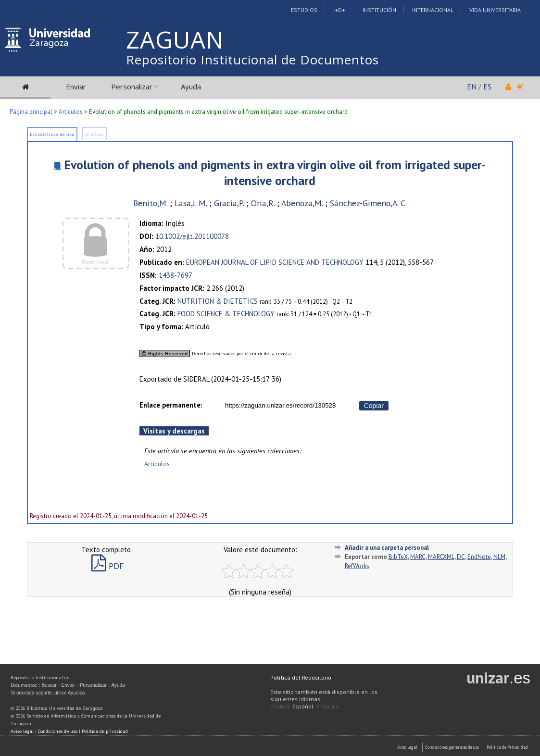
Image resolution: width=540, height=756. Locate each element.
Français (327, 706)
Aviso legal (22, 731)
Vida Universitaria (495, 10)
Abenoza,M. (302, 203)
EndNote (479, 557)
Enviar (76, 87)
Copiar (374, 406)
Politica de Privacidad (507, 747)
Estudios (304, 10)
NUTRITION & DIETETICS (218, 301)
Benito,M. (150, 203)
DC (461, 557)
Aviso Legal (407, 747)
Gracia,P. (229, 203)
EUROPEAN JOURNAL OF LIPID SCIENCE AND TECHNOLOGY (275, 262)
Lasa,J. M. (191, 203)
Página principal (31, 112)
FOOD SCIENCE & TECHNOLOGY (226, 314)
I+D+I (340, 10)
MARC (418, 557)
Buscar (49, 685)
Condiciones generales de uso (452, 747)
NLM (499, 557)
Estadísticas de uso (52, 134)
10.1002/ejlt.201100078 (192, 236)
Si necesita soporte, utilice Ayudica (48, 693)
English (280, 706)
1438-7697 (176, 275)
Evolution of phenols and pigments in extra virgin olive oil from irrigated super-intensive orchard (275, 173)
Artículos (71, 112)
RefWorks (357, 566)
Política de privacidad (105, 731)
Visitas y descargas (174, 431)
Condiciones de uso (58, 731)
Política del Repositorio (301, 677)
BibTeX (398, 557)
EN (472, 87)
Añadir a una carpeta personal (387, 548)
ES (487, 87)
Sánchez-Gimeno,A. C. (368, 203)
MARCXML (441, 557)
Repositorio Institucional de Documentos (252, 60)
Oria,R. (263, 203)
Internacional (433, 10)
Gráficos (94, 134)
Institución (379, 10)
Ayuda (191, 87)
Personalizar (132, 87)
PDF (107, 566)
